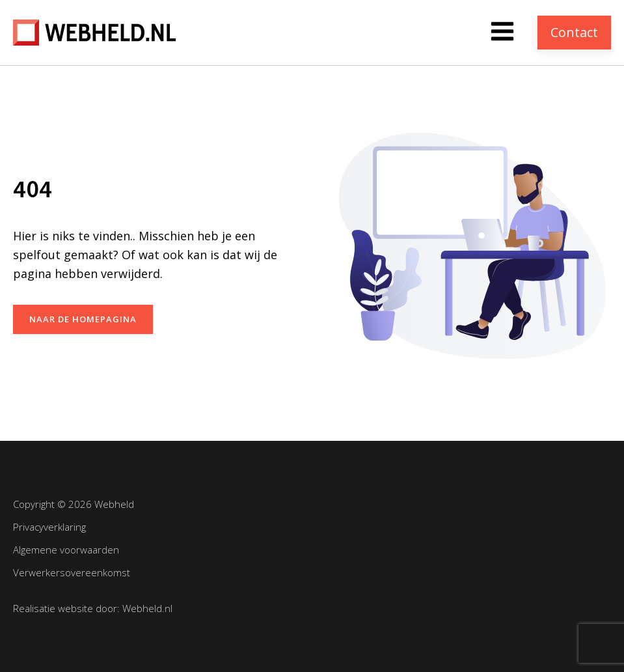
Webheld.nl (147, 608)
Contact (574, 32)
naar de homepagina (83, 319)
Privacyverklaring (49, 527)
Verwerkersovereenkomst (72, 572)
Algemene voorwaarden (66, 550)
